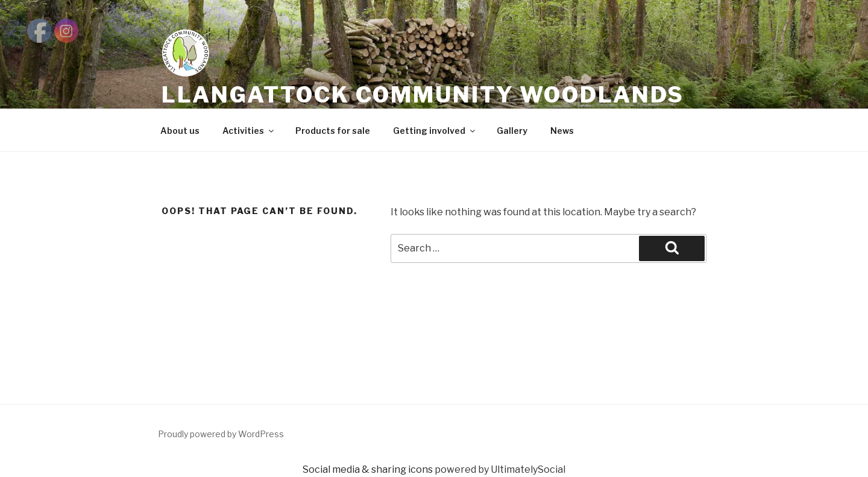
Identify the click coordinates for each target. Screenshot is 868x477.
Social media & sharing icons (369, 469)
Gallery (512, 131)
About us (180, 131)
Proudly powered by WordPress (221, 434)
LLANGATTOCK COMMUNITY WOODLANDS (423, 95)
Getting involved (435, 131)
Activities (249, 131)
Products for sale (333, 131)
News (562, 131)
